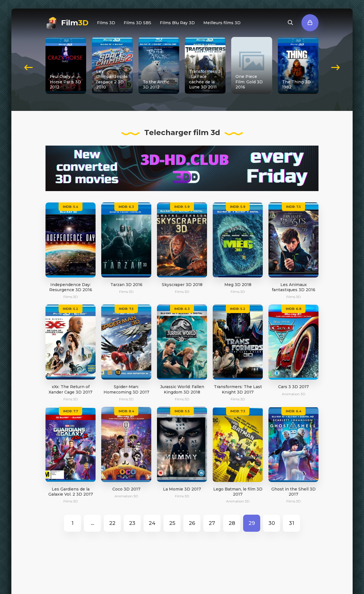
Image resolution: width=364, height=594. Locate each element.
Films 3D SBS (137, 23)
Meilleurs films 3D (222, 23)
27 (212, 523)
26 (192, 523)
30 (272, 523)
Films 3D (106, 23)
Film (75, 23)
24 (152, 523)
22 (112, 523)
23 (132, 523)
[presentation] (28, 65)
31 (292, 523)
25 (172, 523)
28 (232, 523)
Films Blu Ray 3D (177, 23)
